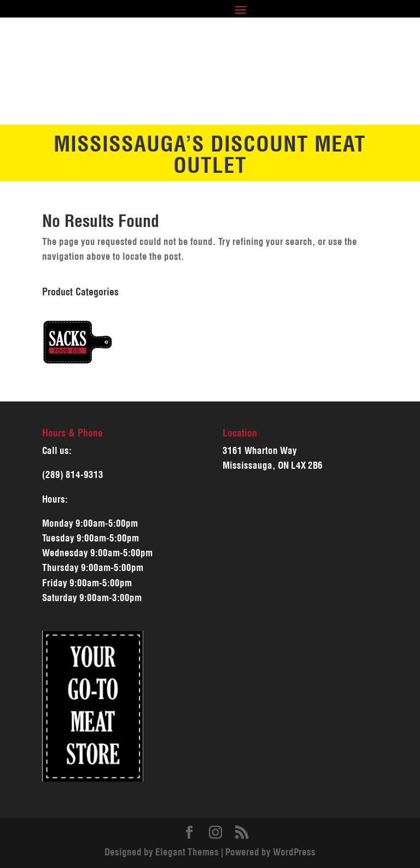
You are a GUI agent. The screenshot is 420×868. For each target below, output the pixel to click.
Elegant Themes (187, 852)
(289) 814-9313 (73, 475)
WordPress (294, 852)
